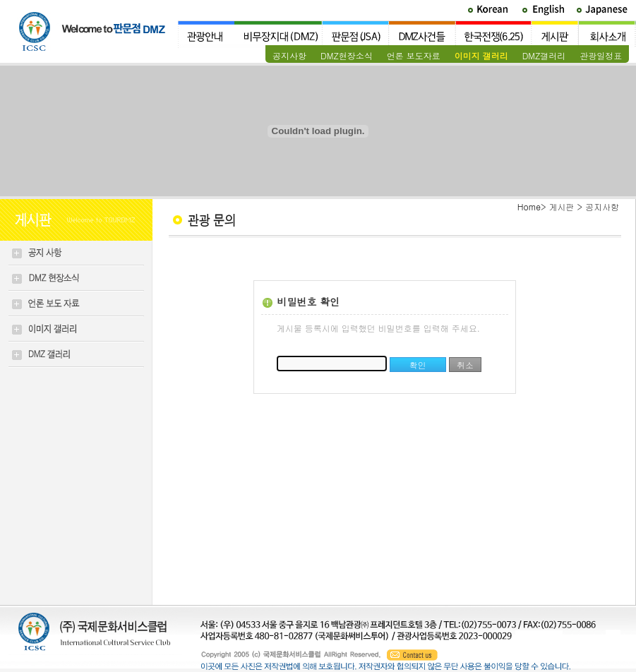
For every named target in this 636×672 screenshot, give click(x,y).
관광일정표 (601, 55)
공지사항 (289, 55)
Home (529, 206)
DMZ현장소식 (347, 55)
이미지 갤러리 (481, 55)
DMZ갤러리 (544, 55)
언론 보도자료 (414, 55)
